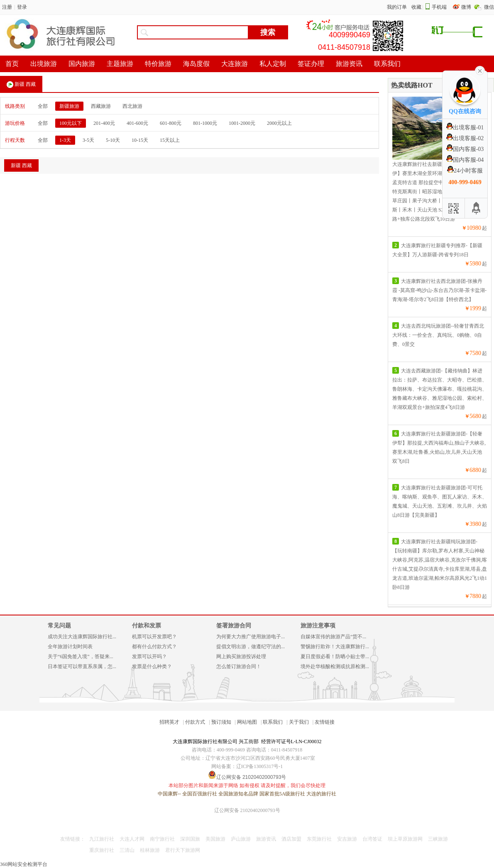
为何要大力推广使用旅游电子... (251, 637)
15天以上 (170, 140)
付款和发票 (147, 626)
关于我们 (299, 722)
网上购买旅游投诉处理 (241, 656)
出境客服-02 (465, 138)
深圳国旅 (190, 839)
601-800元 (171, 123)
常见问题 (59, 626)
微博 (467, 7)
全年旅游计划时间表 (70, 647)
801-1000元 (205, 123)
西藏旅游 (101, 106)
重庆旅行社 (102, 850)
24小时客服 (465, 171)
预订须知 (221, 722)
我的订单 (397, 7)
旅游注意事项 (318, 626)
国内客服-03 (465, 149)
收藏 (416, 7)
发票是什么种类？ (152, 666)
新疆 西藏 (21, 85)
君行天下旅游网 (183, 850)
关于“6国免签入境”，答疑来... (81, 656)
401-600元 (137, 123)
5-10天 (113, 140)
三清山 (127, 850)
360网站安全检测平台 (24, 864)
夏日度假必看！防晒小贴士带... (335, 656)
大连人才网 (132, 839)
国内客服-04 (465, 160)
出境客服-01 (465, 128)
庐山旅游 (241, 839)
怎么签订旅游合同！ (239, 666)
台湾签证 (372, 839)
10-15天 (140, 140)
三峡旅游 (438, 839)
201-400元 (104, 123)
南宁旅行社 (162, 839)
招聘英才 (169, 722)
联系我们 (273, 722)
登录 (22, 7)
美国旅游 (215, 839)
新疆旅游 (69, 106)
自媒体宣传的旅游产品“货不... (333, 637)
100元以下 (71, 123)
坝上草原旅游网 (405, 839)
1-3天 (65, 140)
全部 (43, 106)
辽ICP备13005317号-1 (260, 766)
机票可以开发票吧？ (154, 637)
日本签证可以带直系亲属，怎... (82, 666)
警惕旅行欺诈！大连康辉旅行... (335, 647)
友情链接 (325, 722)
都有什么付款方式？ (154, 647)
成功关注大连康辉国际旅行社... (82, 637)
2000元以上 (279, 123)
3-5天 (88, 140)
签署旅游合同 (234, 626)
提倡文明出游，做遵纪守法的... (251, 647)
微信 (489, 7)
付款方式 (195, 722)
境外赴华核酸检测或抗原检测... (335, 666)
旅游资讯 (266, 839)
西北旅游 (132, 106)
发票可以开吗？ (149, 656)
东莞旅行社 (319, 839)
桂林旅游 (150, 850)
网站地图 (247, 722)
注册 (7, 7)
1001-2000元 (242, 123)
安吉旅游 (347, 839)
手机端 (439, 7)
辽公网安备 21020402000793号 (247, 810)
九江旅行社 (102, 839)
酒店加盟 (291, 839)
